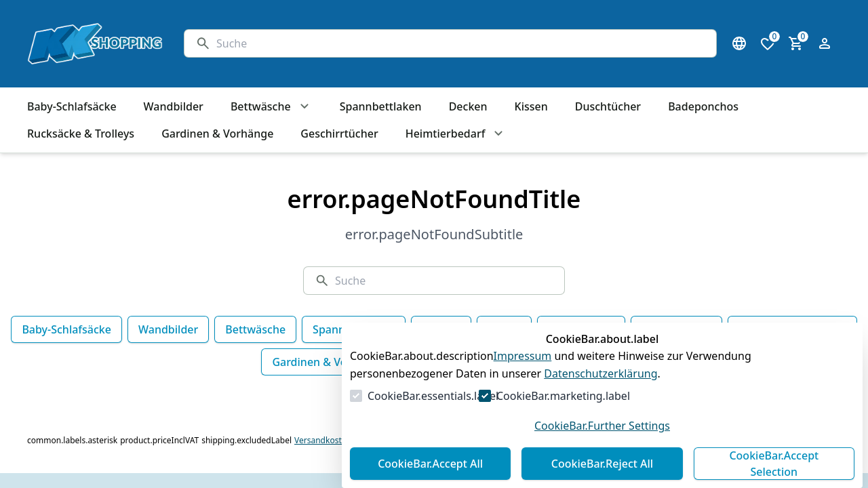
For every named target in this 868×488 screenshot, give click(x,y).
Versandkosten (323, 441)
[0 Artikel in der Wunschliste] (768, 43)
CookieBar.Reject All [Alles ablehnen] (602, 464)
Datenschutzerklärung (600, 373)
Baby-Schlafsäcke (66, 329)
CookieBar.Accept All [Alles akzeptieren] (430, 464)
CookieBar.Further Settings (602, 426)
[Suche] (461, 43)
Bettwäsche (255, 329)
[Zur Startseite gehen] (92, 44)
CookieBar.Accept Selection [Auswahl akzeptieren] (774, 464)
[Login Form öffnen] (825, 43)
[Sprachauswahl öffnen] (739, 43)
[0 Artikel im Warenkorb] (796, 43)
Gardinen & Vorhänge (328, 362)
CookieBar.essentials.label (433, 396)
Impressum (523, 356)
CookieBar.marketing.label (563, 396)
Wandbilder (168, 329)
